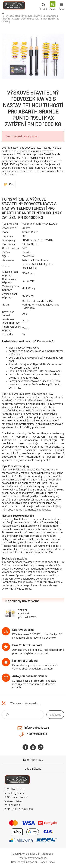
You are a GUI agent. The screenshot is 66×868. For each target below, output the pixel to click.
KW (11, 184)
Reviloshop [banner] (14, 6)
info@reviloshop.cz (37, 727)
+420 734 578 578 (36, 734)
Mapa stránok (47, 862)
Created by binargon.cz (24, 862)
